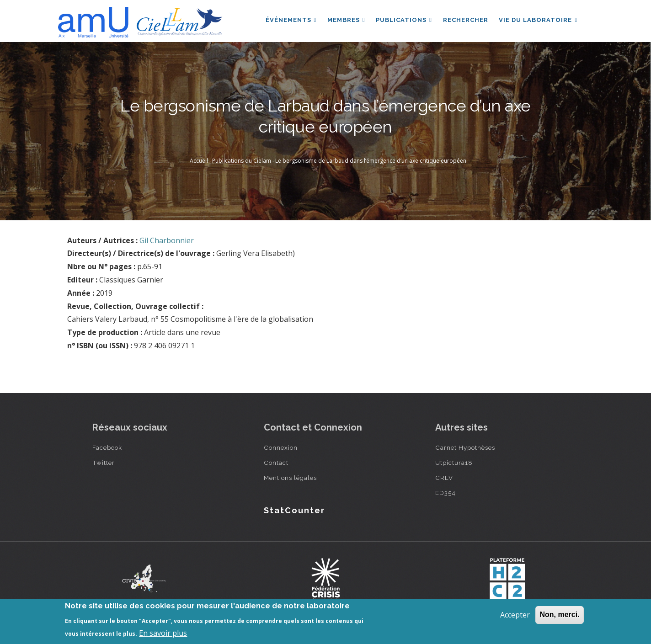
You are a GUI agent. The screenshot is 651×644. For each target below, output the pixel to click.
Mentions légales (290, 478)
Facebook (107, 447)
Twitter (104, 463)
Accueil (199, 161)
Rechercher (465, 20)
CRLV (444, 478)
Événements (290, 20)
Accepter (515, 615)
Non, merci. (559, 615)
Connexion (281, 447)
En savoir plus (163, 633)
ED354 (446, 493)
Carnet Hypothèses (465, 447)
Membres (346, 20)
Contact (276, 463)
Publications (403, 20)
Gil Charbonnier (167, 240)
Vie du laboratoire (538, 20)
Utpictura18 (454, 463)
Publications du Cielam (242, 161)
